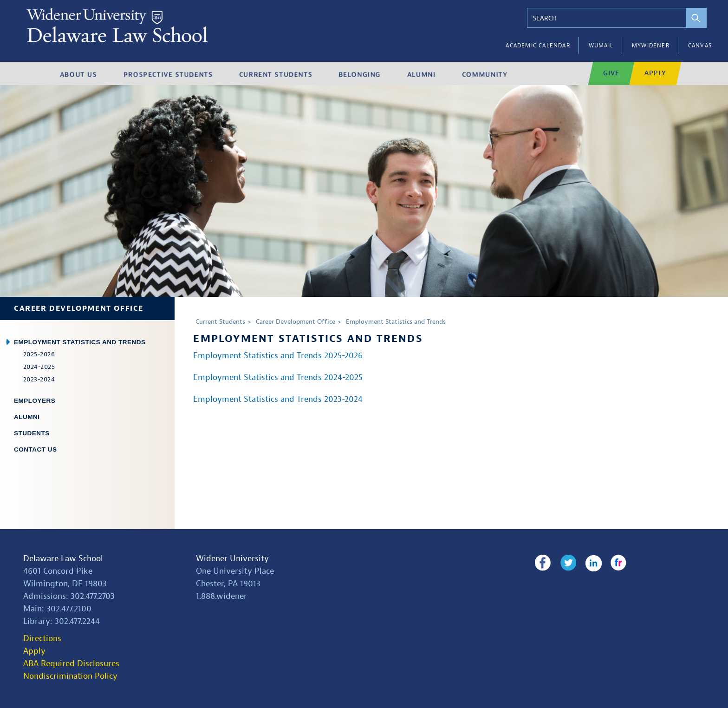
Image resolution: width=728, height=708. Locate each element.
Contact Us (36, 449)
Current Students (220, 322)
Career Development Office (79, 308)
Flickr (617, 563)
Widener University (232, 559)
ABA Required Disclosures (71, 664)
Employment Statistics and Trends (80, 342)
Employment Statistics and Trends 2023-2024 (278, 399)
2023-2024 (39, 379)
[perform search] (694, 18)
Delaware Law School (63, 559)
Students (32, 433)
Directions (42, 639)
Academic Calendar (538, 46)
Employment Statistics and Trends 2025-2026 (278, 356)
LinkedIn (592, 563)
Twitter (567, 563)
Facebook (543, 563)
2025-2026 (39, 354)
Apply (34, 651)
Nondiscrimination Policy (70, 676)
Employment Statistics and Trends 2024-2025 (278, 377)
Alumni (27, 417)
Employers (35, 401)
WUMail (601, 46)
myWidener (651, 46)
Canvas (700, 46)
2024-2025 (39, 367)
